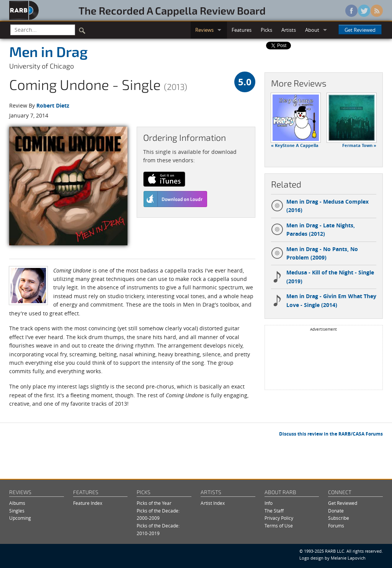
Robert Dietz (53, 105)
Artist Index (213, 503)
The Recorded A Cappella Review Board (172, 10)
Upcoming (20, 518)
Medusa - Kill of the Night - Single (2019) (323, 277)
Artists (289, 30)
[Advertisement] (323, 360)
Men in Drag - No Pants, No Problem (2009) (314, 253)
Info (269, 503)
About (312, 30)
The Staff (274, 511)
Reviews (204, 30)
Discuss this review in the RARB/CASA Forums (331, 434)
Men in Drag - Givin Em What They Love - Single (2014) (324, 300)
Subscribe (339, 518)
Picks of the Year (154, 503)
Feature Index (88, 503)
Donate (336, 511)
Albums (17, 503)
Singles (17, 511)
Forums (336, 526)
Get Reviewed (360, 30)
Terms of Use (279, 526)
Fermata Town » (359, 145)
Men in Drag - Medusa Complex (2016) (320, 206)
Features (242, 30)
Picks (266, 30)
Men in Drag (48, 51)
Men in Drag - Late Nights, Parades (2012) (313, 229)
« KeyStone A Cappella (295, 145)
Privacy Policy (279, 518)
